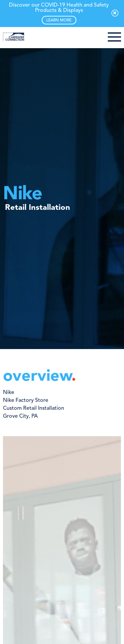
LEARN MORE (59, 20)
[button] (114, 38)
